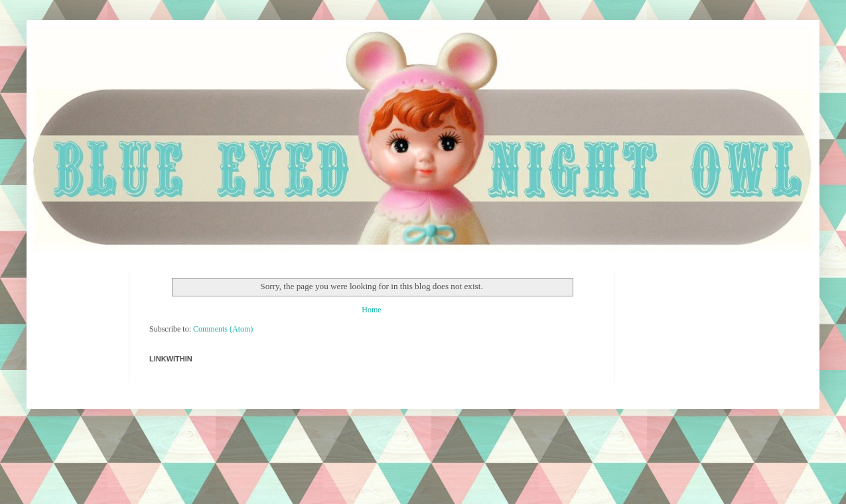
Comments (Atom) (223, 329)
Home (371, 310)
